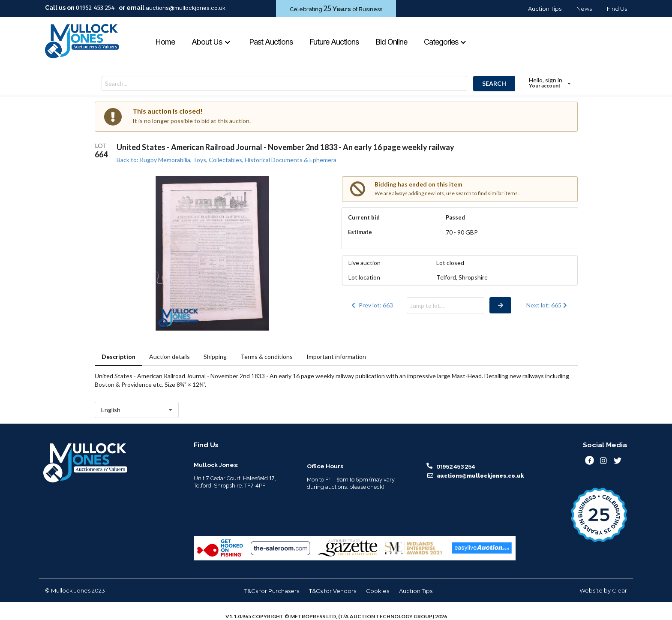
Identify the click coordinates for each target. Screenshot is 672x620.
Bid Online (391, 42)
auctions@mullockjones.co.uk (186, 8)
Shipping (215, 357)
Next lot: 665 (547, 305)
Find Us (617, 9)
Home (165, 42)
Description (118, 357)
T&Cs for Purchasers (272, 591)
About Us (211, 42)
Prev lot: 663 (372, 305)
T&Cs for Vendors (333, 591)
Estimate (360, 232)
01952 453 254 (95, 8)
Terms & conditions (267, 357)
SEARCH (494, 83)
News (584, 9)
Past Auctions (271, 42)
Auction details (169, 357)
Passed (455, 217)
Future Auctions (334, 42)
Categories (445, 42)
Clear (619, 590)
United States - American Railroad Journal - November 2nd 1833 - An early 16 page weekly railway (285, 147)
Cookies (378, 591)
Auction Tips (545, 9)
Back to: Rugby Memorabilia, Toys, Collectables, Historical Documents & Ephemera (226, 160)
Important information (336, 357)
